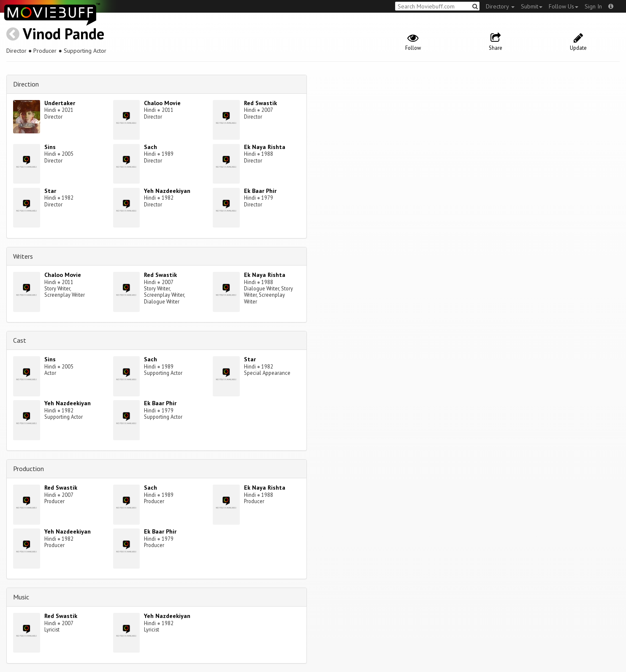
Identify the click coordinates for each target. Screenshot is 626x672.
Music (21, 597)
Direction (26, 84)
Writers (23, 256)
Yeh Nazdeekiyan (167, 191)
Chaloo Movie (162, 103)
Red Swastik (260, 103)
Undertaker (60, 103)
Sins (50, 147)
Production (28, 469)
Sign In (593, 6)
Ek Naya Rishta (265, 147)
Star (50, 191)
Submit (532, 6)
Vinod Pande (64, 34)
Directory (500, 6)
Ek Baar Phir (260, 191)
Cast (20, 340)
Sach (150, 147)
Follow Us (564, 6)
